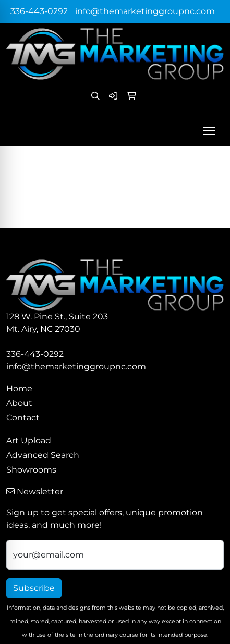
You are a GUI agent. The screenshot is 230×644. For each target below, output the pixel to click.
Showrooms (31, 470)
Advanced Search (43, 455)
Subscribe (34, 588)
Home (19, 388)
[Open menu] (209, 131)
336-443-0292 (39, 11)
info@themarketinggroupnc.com (145, 11)
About (19, 403)
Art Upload (29, 441)
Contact (23, 418)
